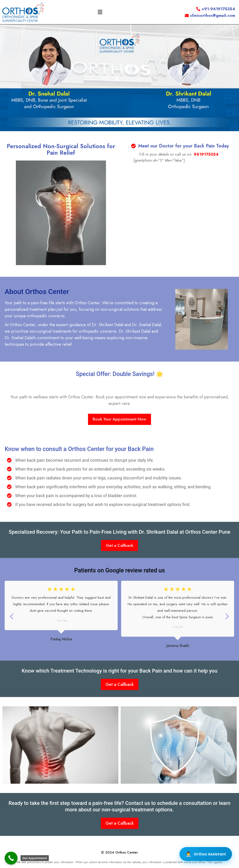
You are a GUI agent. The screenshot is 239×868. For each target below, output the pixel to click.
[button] (100, 12)
